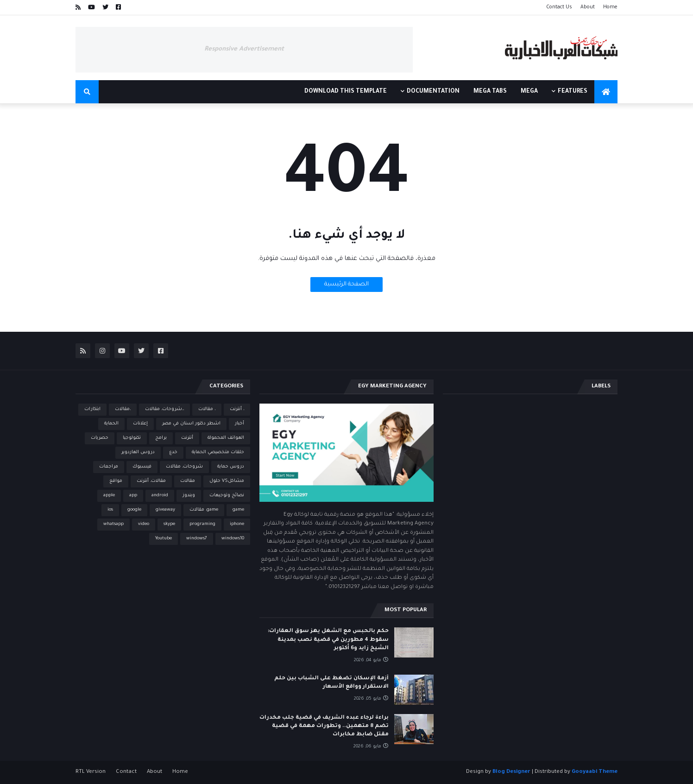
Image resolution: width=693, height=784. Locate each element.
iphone (237, 524)
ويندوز (189, 496)
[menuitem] (606, 92)
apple (109, 496)
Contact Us (559, 7)
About (588, 7)
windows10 (233, 539)
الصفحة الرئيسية (346, 285)
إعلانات (140, 424)
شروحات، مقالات (184, 467)
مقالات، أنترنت (151, 481)
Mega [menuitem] (529, 92)
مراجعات (109, 467)
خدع (173, 452)
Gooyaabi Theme (595, 772)
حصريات (100, 438)
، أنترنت (237, 409)
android (160, 496)
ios (110, 510)
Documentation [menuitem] (433, 92)
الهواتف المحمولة (226, 438)
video (144, 524)
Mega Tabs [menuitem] (490, 92)
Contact (126, 772)
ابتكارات (92, 409)
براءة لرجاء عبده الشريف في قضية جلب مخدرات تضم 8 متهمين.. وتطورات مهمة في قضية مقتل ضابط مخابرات (324, 726)
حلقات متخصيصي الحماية (218, 452)
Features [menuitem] (573, 92)
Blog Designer (511, 772)
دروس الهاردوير (138, 452)
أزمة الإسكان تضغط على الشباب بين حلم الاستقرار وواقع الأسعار (331, 683)
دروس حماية (231, 467)
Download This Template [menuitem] (346, 92)
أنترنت (187, 438)
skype (169, 524)
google (134, 510)
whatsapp (113, 524)
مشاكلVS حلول (227, 481)
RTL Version (91, 772)
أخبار (239, 424)
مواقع (116, 481)
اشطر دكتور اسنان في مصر (191, 424)
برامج (161, 438)
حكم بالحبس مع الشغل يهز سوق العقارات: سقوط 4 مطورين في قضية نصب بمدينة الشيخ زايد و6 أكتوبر (328, 640)
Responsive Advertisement (244, 49)
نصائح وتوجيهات (227, 496)
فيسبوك (142, 467)
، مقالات (207, 409)
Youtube (164, 539)
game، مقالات (204, 510)
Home (610, 7)
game (238, 510)
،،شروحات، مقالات (164, 409)
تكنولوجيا (132, 438)
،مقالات (123, 409)
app (133, 496)
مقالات (188, 481)
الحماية (111, 424)
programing (202, 524)
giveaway (165, 510)
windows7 (197, 539)
